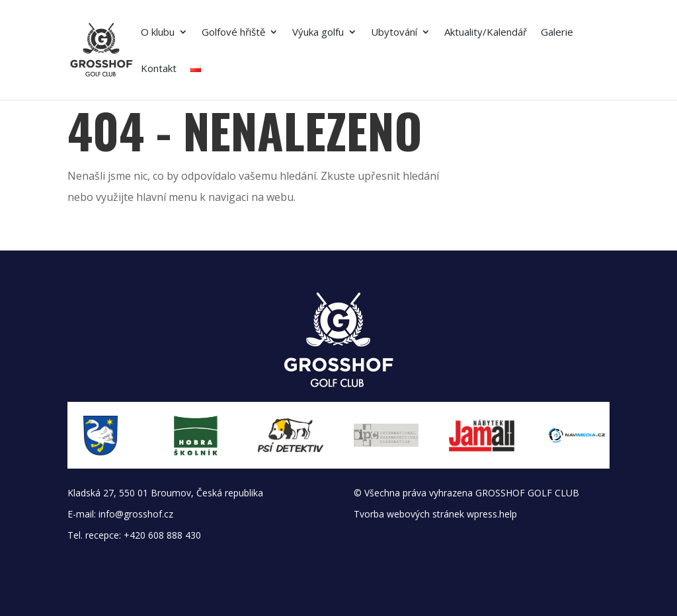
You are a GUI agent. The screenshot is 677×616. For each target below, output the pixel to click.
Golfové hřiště (233, 33)
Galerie (557, 33)
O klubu (158, 33)
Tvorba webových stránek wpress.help (435, 514)
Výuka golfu (318, 33)
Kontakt (159, 69)
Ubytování (394, 33)
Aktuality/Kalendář (486, 33)
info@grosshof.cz (136, 514)
